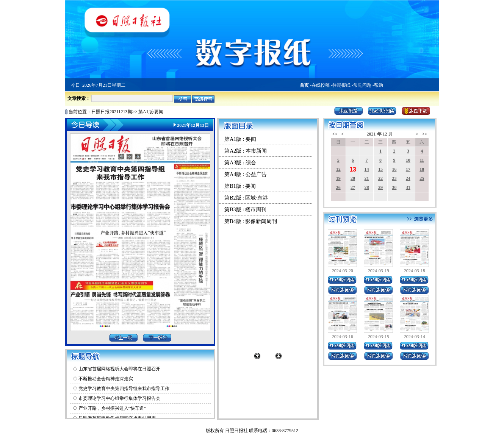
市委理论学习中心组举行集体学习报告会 (119, 398)
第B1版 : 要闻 (240, 186)
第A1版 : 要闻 (240, 139)
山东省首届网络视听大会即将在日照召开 (119, 369)
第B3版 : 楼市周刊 (245, 210)
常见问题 (362, 85)
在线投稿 (321, 85)
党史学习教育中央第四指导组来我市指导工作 (124, 389)
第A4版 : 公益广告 (246, 174)
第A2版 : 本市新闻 (246, 151)
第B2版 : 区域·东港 (246, 198)
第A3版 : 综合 (240, 163)
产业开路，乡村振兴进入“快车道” (112, 408)
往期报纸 (341, 85)
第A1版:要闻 (151, 112)
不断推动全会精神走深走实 (106, 379)
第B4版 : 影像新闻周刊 (251, 221)
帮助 (379, 85)
